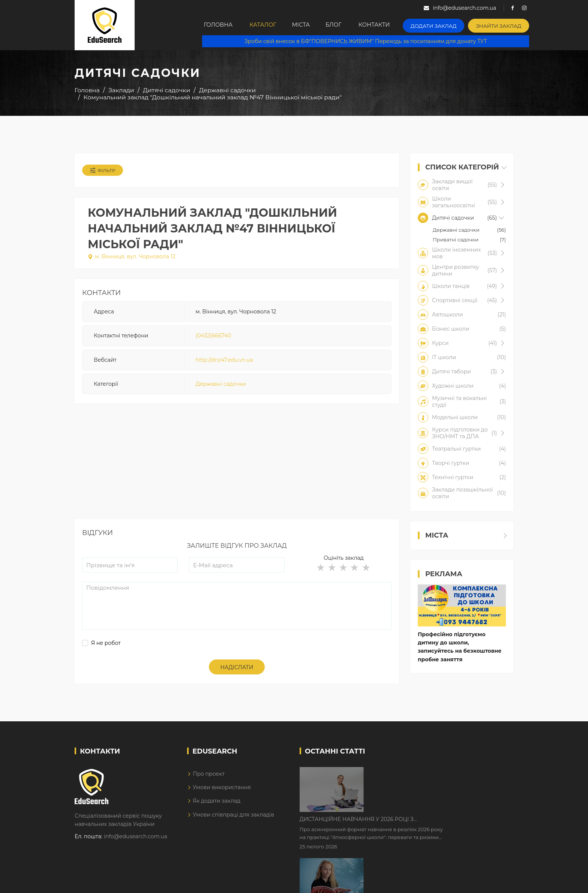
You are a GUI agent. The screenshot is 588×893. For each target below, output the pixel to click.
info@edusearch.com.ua (136, 839)
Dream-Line (498, 882)
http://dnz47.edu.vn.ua (224, 361)
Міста (309, 25)
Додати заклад (446, 25)
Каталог (267, 25)
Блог (346, 25)
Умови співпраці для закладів (233, 817)
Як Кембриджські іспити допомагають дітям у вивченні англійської (437, 823)
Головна (219, 25)
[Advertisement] (237, 469)
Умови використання (222, 790)
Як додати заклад (217, 803)
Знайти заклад (506, 25)
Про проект (209, 776)
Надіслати (237, 670)
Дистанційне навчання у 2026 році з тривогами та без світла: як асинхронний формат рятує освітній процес (430, 776)
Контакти (389, 25)
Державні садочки (221, 385)
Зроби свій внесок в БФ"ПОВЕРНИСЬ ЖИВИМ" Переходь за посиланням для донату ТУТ (369, 41)
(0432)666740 (214, 337)
